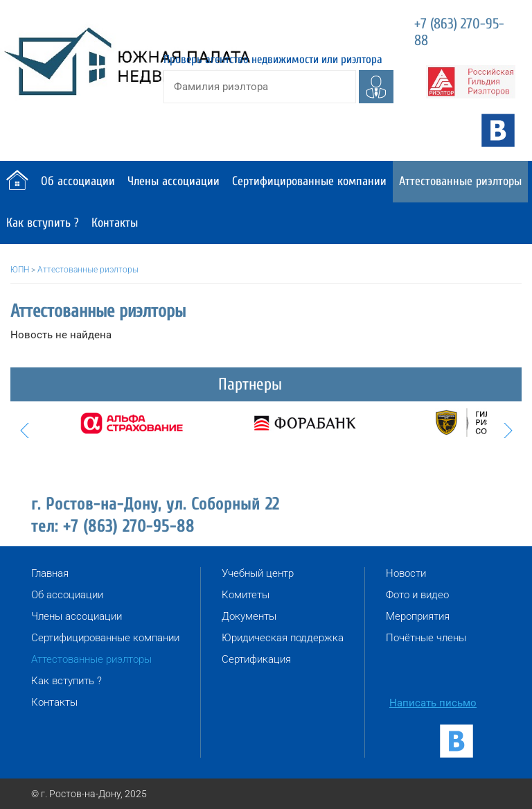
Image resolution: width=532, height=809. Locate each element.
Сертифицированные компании (309, 181)
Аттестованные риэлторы (460, 181)
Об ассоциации (78, 181)
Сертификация (256, 659)
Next (508, 430)
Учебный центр (258, 573)
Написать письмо (433, 703)
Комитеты (246, 595)
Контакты (115, 223)
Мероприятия (418, 616)
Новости (406, 573)
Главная (50, 573)
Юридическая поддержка (283, 638)
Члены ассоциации (174, 181)
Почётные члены (426, 638)
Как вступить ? (43, 223)
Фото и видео (417, 595)
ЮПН (20, 270)
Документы (249, 616)
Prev (24, 430)
